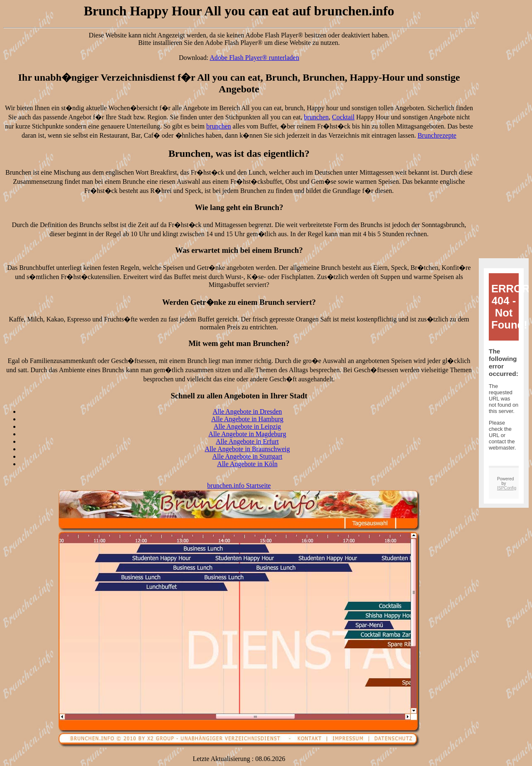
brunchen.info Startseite (239, 486)
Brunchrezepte (437, 135)
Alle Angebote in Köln (247, 464)
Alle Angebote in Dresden (248, 411)
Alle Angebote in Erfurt (247, 441)
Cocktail (343, 117)
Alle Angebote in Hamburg (247, 419)
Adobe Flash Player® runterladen (255, 58)
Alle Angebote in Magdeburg (248, 434)
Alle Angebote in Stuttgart (247, 456)
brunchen (316, 117)
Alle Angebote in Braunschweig (248, 449)
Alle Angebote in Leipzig (247, 426)
